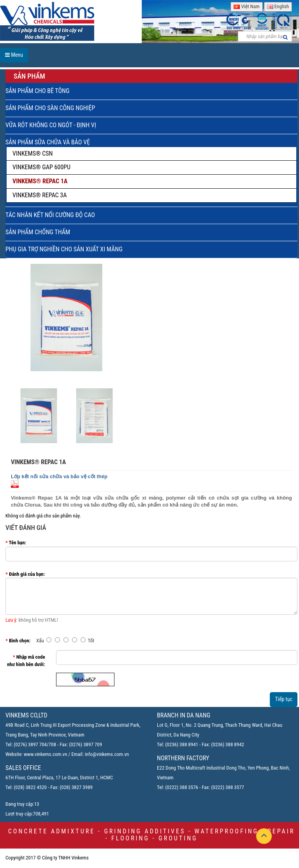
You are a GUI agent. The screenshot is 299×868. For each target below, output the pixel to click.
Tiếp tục (284, 699)
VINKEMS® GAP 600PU (41, 167)
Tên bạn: (18, 543)
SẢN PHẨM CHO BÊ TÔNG (37, 91)
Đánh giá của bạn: (27, 574)
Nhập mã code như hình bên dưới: (26, 661)
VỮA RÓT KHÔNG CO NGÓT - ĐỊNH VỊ (51, 125)
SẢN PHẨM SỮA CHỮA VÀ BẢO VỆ (48, 142)
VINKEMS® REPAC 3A (40, 195)
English (278, 6)
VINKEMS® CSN (33, 153)
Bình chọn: (20, 641)
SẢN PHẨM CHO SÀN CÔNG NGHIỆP (50, 108)
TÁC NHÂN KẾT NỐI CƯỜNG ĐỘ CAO (50, 215)
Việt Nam (246, 6)
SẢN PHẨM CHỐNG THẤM (38, 232)
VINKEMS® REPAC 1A (40, 181)
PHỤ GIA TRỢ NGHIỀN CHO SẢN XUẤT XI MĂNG (64, 249)
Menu (14, 55)
